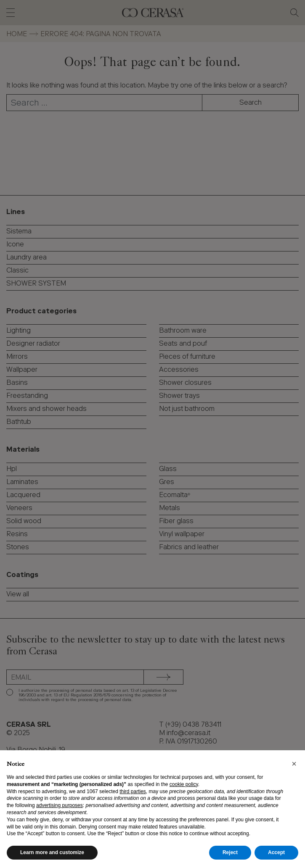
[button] (294, 764)
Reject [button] (230, 852)
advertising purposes (60, 805)
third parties (133, 791)
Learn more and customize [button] (52, 852)
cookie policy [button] (184, 784)
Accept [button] (276, 852)
